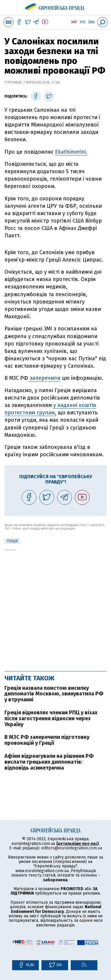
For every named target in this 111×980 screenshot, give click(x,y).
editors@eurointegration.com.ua (72, 848)
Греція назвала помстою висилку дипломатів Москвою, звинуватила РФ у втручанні (54, 694)
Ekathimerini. (71, 152)
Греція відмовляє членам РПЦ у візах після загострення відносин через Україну (51, 718)
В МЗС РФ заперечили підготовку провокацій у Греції (47, 740)
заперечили (44, 378)
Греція (12, 541)
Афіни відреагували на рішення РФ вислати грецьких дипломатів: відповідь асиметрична (49, 762)
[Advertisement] (55, 607)
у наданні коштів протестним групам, (50, 409)
